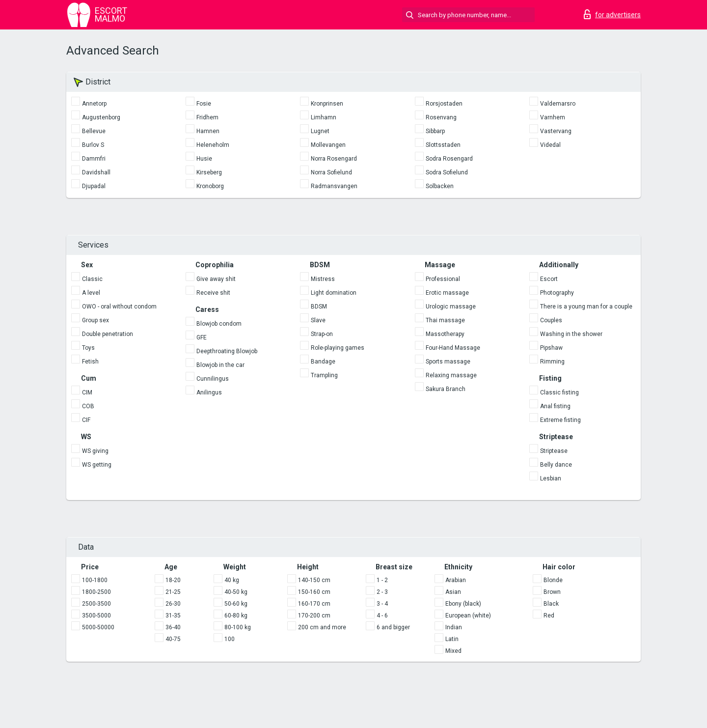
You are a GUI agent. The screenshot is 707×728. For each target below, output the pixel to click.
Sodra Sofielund (447, 172)
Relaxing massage (451, 375)
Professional (443, 279)
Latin (452, 639)
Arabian (456, 580)
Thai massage (445, 320)
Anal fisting (555, 406)
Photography (557, 293)
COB (88, 406)
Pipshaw (551, 348)
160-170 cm (314, 604)
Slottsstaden (443, 145)
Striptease (554, 451)
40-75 (173, 639)
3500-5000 (96, 616)
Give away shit (216, 279)
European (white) (468, 616)
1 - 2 (382, 580)
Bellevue (94, 131)
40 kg (232, 580)
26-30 (173, 604)
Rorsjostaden (444, 104)
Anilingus (209, 392)
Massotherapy (445, 334)
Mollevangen (328, 145)
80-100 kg (238, 627)
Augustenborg (101, 117)
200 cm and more (322, 627)
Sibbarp (435, 131)
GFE (202, 337)
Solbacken (440, 186)
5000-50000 (98, 627)
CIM (87, 392)
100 (230, 639)
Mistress (323, 279)
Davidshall (96, 172)
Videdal (550, 145)
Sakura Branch (446, 389)
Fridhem (207, 117)
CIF (86, 420)
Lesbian (551, 478)
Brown (552, 592)
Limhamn (324, 117)
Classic (92, 279)
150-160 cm (314, 592)
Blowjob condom (219, 324)
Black (551, 604)
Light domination (334, 293)
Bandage (323, 362)
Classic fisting (559, 392)
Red (549, 616)
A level (91, 293)
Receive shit (213, 293)
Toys (88, 348)
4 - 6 (382, 616)
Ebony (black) (463, 604)
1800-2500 (96, 592)
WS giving (95, 451)
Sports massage (448, 362)
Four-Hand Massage (453, 348)
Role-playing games (338, 348)
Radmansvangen (334, 186)
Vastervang (556, 131)
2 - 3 (382, 592)
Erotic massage (447, 293)
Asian (453, 592)
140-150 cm (314, 580)
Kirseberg (209, 172)
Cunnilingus (213, 379)
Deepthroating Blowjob (227, 351)
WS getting (97, 465)
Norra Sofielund (331, 172)
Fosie (204, 104)
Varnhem (553, 117)
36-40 (173, 627)
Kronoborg (210, 186)
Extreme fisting (560, 420)
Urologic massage (451, 307)
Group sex (95, 320)
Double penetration (108, 334)
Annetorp (94, 104)
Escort (549, 279)
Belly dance (556, 465)
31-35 (173, 616)
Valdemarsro (558, 104)
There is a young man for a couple (586, 307)
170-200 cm (314, 616)
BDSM (319, 307)
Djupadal (94, 186)
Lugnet (320, 131)
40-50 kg (236, 592)
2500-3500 (96, 604)
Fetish (90, 362)
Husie (204, 159)
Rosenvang (441, 117)
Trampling (324, 375)
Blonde (553, 580)
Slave (318, 320)
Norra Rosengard (334, 159)
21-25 (173, 592)
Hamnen (208, 131)
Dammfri (94, 159)
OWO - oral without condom (119, 307)
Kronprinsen (327, 104)
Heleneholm (213, 145)
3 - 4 (382, 604)
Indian (454, 627)
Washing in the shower (571, 334)
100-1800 (95, 580)
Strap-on (322, 334)
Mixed (453, 651)
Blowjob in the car (220, 365)
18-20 (173, 580)
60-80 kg (236, 616)
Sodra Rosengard (449, 159)
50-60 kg (236, 604)
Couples (551, 320)
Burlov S (93, 145)
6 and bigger (393, 627)
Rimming (552, 362)
